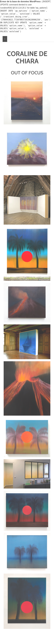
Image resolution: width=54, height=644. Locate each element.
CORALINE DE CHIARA (27, 57)
